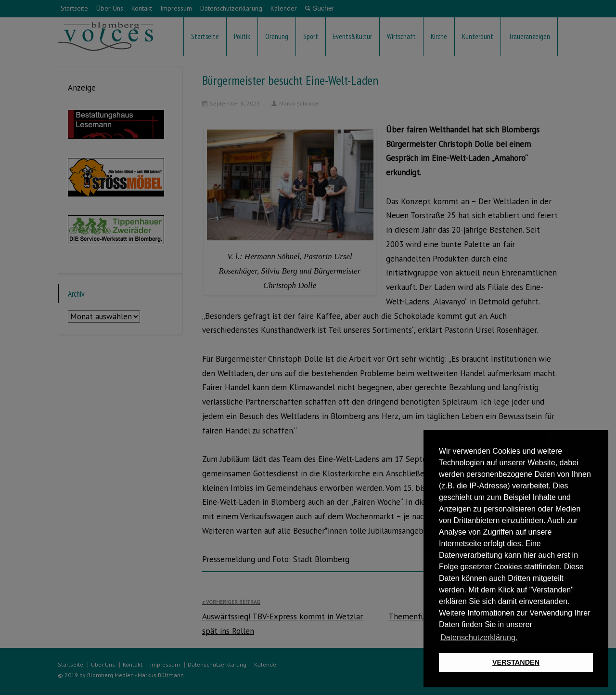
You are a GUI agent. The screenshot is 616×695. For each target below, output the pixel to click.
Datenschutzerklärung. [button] (479, 637)
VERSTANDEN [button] (516, 662)
